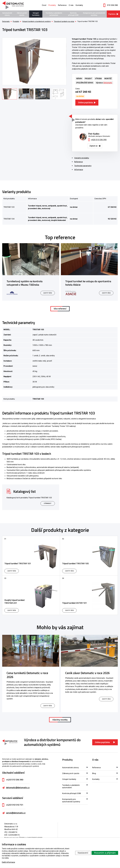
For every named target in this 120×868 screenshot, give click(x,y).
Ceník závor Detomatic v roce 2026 (87, 673)
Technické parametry (83, 166)
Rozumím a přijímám (105, 853)
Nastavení (83, 853)
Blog (94, 773)
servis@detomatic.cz (16, 813)
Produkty (52, 5)
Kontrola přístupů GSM (73, 14)
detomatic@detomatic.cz (18, 788)
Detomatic (6, 21)
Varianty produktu (82, 158)
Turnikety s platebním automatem (54, 14)
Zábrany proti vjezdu (22, 14)
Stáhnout (48, 503)
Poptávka (112, 14)
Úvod (44, 5)
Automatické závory (7, 14)
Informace (79, 170)
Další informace (8, 862)
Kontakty (79, 5)
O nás (71, 5)
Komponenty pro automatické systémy (94, 14)
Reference (62, 5)
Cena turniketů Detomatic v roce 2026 (27, 675)
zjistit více (48, 706)
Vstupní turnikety (36, 14)
